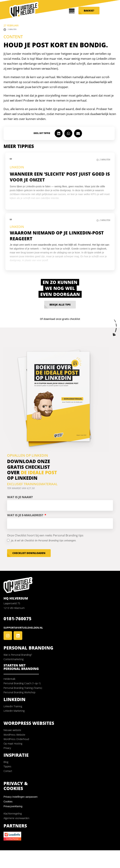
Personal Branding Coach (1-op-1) (22, 683)
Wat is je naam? (20, 497)
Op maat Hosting (13, 744)
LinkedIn (17, 167)
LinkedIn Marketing (14, 711)
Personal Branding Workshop (19, 692)
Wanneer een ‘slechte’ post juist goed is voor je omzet (60, 177)
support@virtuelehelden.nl (23, 628)
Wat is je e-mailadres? (26, 515)
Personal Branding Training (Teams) (23, 688)
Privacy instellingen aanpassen (21, 797)
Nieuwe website (12, 730)
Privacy (7, 748)
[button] (59, 133)
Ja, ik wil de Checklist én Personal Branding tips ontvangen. (44, 540)
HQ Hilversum (16, 598)
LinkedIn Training (13, 706)
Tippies (7, 766)
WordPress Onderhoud (16, 739)
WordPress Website (14, 735)
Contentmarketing (14, 659)
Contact (8, 771)
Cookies (8, 802)
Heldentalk (9, 679)
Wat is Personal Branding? (18, 655)
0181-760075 (17, 618)
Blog (6, 762)
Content (13, 37)
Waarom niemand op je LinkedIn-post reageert (57, 236)
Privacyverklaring (13, 806)
